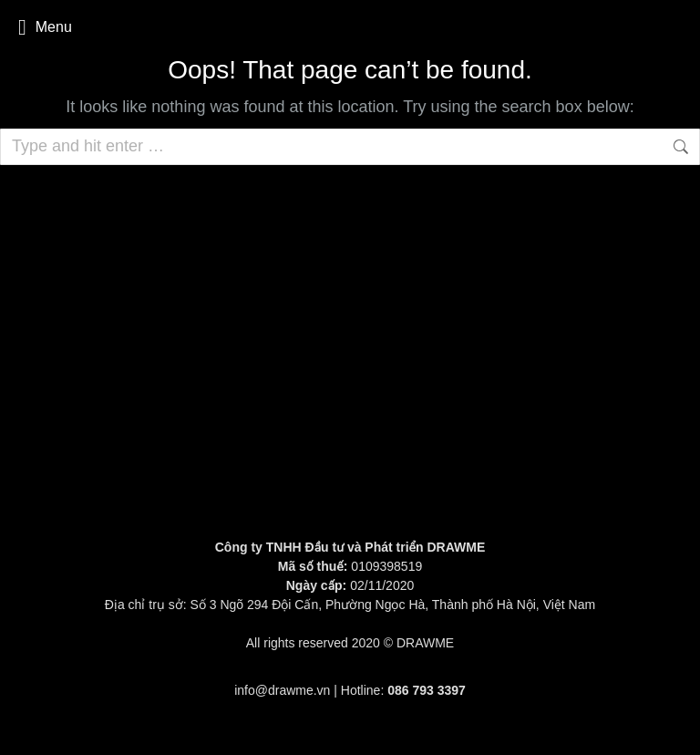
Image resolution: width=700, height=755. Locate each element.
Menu (45, 27)
